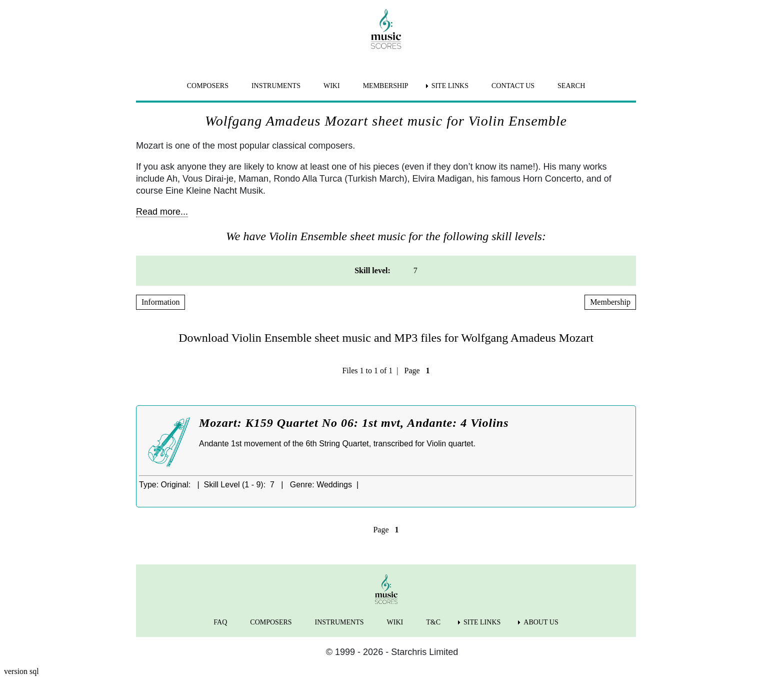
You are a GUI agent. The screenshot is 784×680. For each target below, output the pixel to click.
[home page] (386, 29)
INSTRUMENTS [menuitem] (276, 86)
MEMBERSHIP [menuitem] (386, 86)
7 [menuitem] (415, 270)
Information (160, 302)
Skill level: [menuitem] (372, 270)
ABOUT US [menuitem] (541, 622)
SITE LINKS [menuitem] (450, 86)
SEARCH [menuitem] (571, 86)
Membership (610, 302)
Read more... (162, 212)
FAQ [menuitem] (220, 622)
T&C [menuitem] (433, 622)
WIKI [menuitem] (332, 86)
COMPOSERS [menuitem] (208, 86)
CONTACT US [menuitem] (513, 86)
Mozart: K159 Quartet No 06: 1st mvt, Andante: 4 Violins (354, 423)
